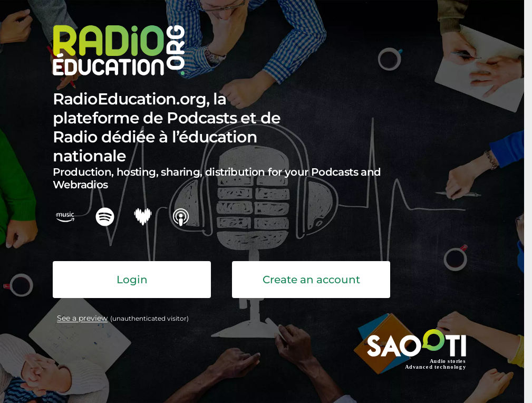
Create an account (311, 280)
